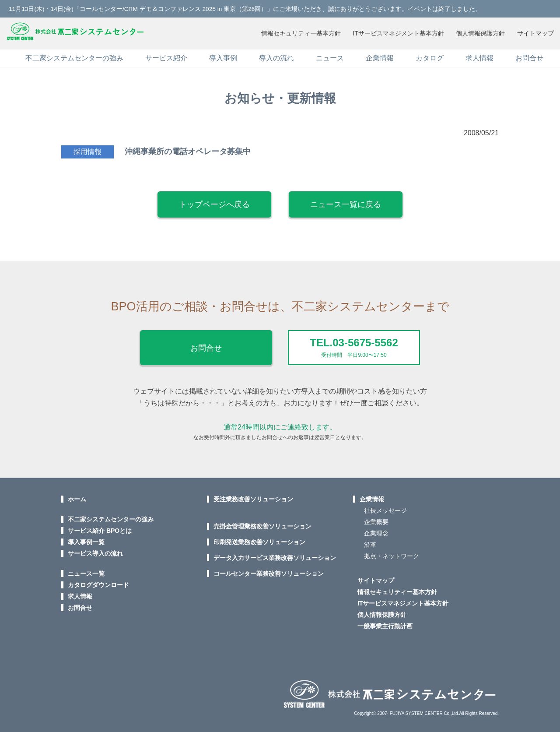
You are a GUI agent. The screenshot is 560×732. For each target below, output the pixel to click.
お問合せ (529, 56)
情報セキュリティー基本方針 (297, 32)
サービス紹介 (166, 56)
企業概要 (376, 520)
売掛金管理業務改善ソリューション (262, 524)
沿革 (370, 542)
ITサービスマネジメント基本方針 (396, 32)
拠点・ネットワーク (392, 554)
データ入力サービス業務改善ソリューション (275, 556)
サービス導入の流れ (95, 551)
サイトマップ (535, 32)
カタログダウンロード (98, 583)
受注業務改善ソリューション (253, 497)
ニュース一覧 (86, 571)
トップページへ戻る (214, 203)
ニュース (330, 56)
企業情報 (380, 56)
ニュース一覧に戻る (346, 203)
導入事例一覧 (86, 540)
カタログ (430, 56)
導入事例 (223, 56)
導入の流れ (276, 56)
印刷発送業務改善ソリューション (259, 540)
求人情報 (479, 56)
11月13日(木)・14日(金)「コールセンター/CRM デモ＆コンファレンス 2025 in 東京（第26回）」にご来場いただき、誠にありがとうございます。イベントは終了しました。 (246, 9)
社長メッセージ (385, 508)
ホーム (77, 497)
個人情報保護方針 (479, 32)
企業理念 (376, 531)
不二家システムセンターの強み (74, 56)
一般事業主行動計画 (385, 624)
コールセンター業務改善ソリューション (269, 571)
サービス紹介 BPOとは (100, 528)
